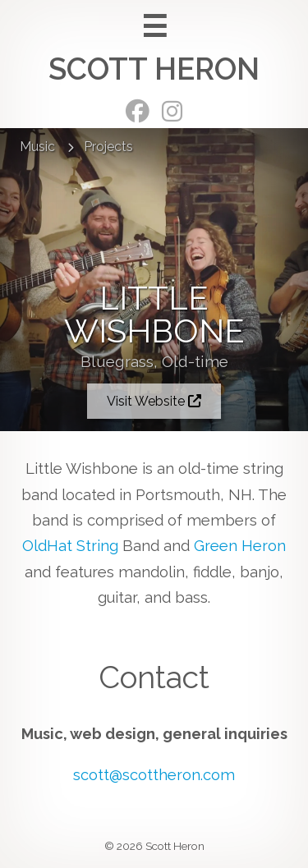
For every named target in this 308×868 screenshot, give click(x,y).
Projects (108, 147)
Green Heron (240, 546)
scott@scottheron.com (154, 775)
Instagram (172, 111)
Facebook (138, 111)
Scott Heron (154, 69)
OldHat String (70, 546)
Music (37, 147)
